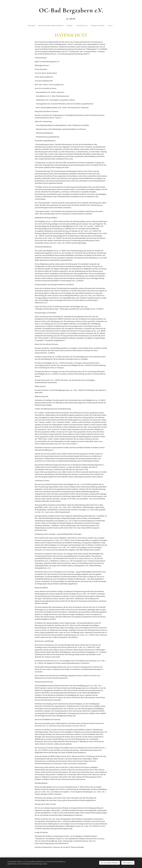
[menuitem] (37, 26)
